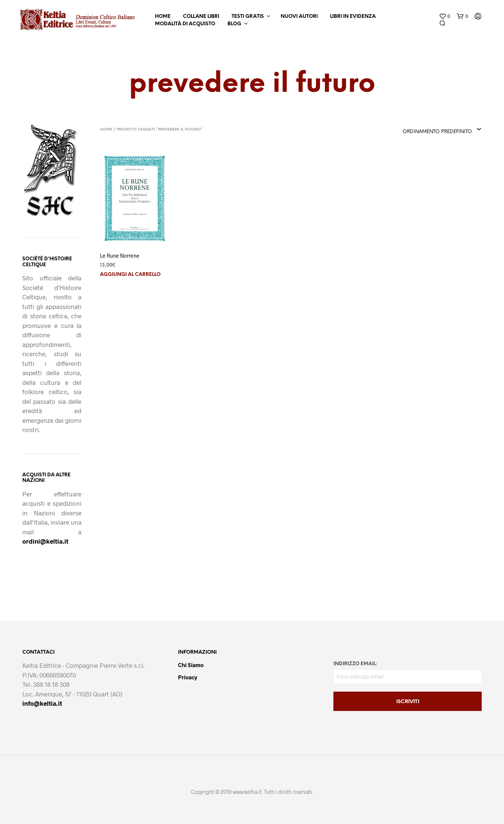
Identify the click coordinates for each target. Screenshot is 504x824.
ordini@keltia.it (45, 541)
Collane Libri (201, 17)
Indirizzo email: (355, 664)
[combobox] (442, 130)
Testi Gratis (248, 17)
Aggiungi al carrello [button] (130, 275)
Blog (234, 24)
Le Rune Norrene (120, 256)
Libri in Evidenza (353, 17)
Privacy (188, 677)
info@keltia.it (42, 703)
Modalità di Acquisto (185, 24)
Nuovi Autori (299, 17)
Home (163, 17)
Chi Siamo (191, 665)
